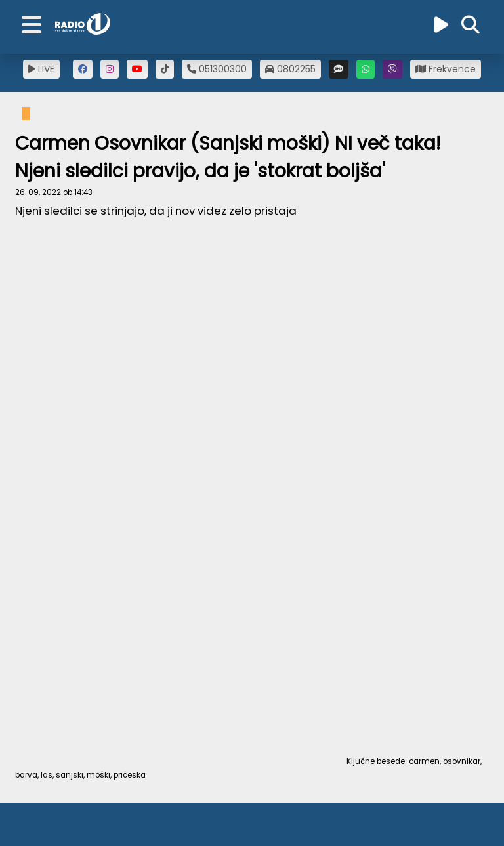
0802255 (290, 69)
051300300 (217, 69)
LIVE (41, 69)
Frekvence (446, 69)
